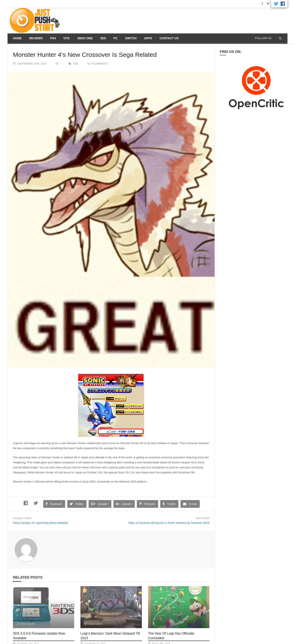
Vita (67, 38)
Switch (131, 38)
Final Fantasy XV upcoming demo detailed (40, 523)
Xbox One (85, 38)
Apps (148, 38)
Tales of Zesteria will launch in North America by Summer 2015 (169, 523)
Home (17, 38)
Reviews (36, 38)
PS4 (53, 38)
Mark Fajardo (28, 624)
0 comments (99, 64)
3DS (103, 38)
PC (115, 38)
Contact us (169, 38)
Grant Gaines (95, 624)
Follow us (263, 38)
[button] (280, 38)
